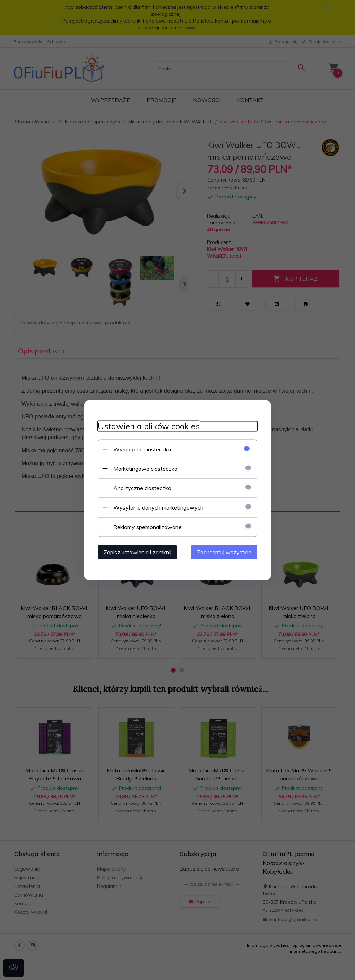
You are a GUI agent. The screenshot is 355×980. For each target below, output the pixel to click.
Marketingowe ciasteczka (145, 468)
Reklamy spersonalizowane (148, 527)
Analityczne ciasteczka (142, 488)
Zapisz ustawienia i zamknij (137, 552)
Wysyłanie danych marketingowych (158, 507)
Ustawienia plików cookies (149, 426)
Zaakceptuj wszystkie (224, 552)
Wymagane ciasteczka (142, 449)
